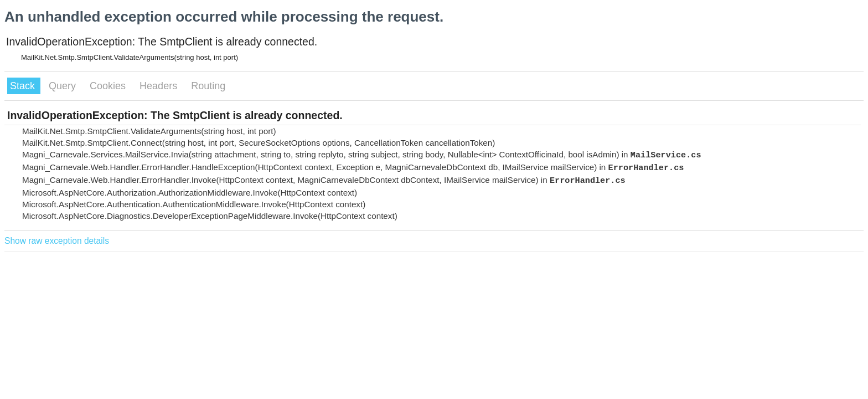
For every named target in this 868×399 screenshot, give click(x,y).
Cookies (109, 86)
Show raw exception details (57, 241)
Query (64, 86)
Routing (208, 86)
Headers (160, 86)
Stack (24, 86)
